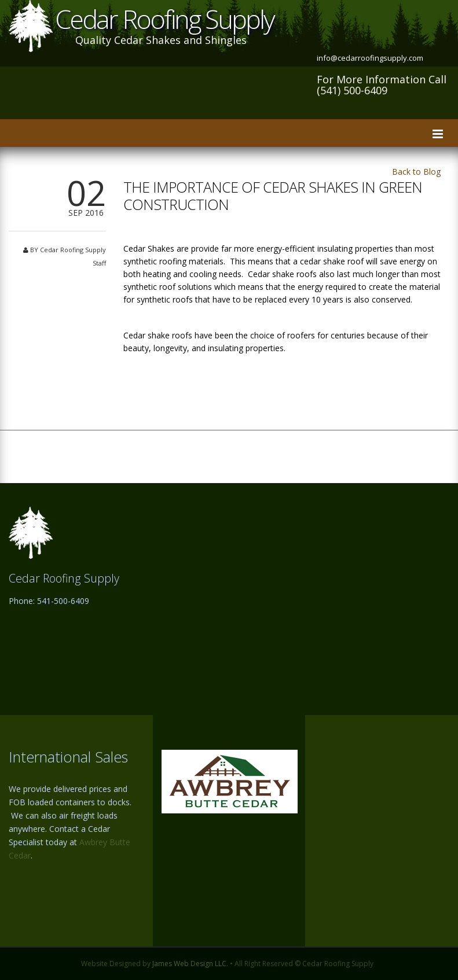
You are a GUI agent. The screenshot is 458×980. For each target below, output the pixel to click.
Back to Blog (416, 172)
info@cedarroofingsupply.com (370, 58)
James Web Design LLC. (190, 964)
